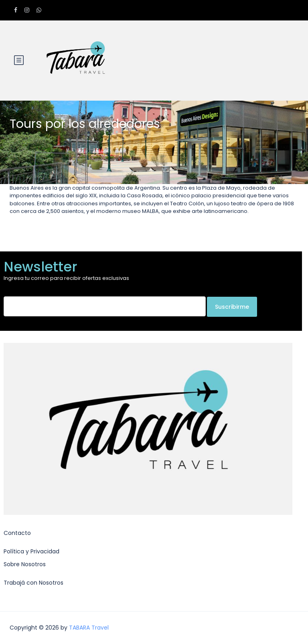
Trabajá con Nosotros (33, 583)
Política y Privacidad (31, 551)
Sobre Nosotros (25, 564)
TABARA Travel (89, 628)
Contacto (17, 533)
